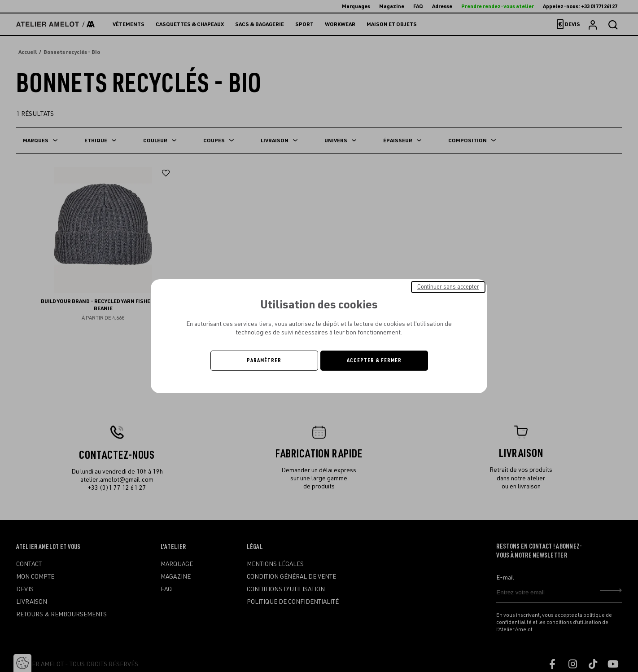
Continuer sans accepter (448, 286)
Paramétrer (264, 360)
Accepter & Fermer (374, 360)
